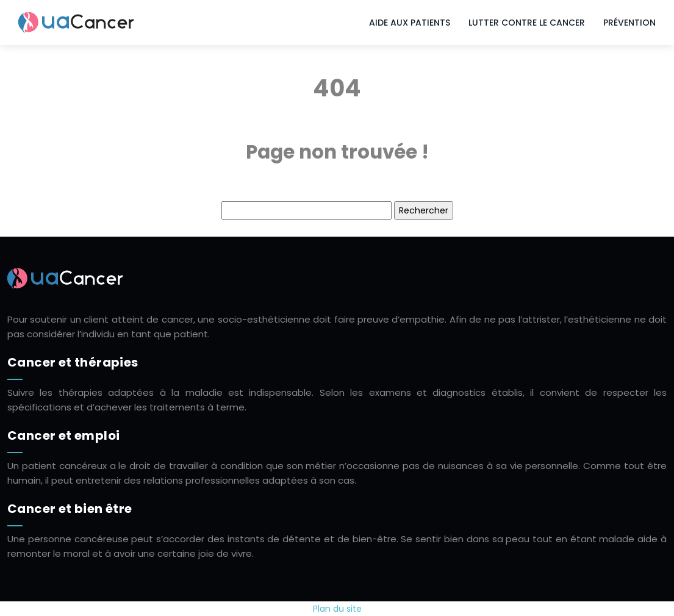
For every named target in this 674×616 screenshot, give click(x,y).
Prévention (629, 23)
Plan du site (337, 609)
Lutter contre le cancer (527, 23)
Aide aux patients (410, 23)
